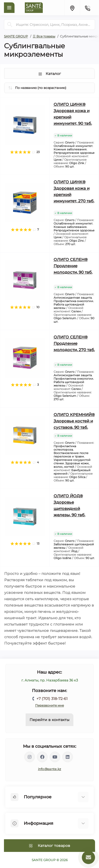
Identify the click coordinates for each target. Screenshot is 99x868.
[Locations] (72, 8)
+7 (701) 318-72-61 (52, 699)
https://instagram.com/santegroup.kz (30, 757)
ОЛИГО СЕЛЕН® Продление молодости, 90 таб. (73, 266)
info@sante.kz (50, 769)
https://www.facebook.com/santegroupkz (42, 757)
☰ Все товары (44, 36)
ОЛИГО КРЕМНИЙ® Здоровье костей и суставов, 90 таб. (74, 421)
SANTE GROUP (16, 36)
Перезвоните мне (49, 705)
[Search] (10, 25)
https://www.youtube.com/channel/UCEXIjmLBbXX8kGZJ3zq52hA (55, 757)
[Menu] (9, 8)
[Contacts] (87, 8)
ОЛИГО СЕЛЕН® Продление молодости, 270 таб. (74, 343)
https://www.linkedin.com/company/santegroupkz (68, 757)
